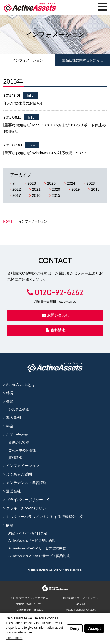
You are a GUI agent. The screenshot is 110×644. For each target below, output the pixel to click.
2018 (95, 189)
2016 (36, 195)
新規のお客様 (19, 443)
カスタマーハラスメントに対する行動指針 (41, 517)
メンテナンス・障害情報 (26, 483)
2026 (32, 183)
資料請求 (56, 330)
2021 (36, 189)
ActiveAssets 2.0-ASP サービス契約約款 (39, 556)
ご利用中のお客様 (22, 450)
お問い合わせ (56, 315)
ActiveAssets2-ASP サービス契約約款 (37, 548)
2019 (76, 189)
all (14, 183)
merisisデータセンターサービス (29, 598)
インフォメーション (28, 60)
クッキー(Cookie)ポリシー (28, 508)
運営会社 (13, 491)
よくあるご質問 (19, 474)
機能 (10, 401)
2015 (56, 195)
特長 (10, 393)
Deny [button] (75, 628)
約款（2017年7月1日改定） (29, 533)
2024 (71, 183)
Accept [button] (94, 628)
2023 (91, 183)
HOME (8, 221)
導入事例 (13, 418)
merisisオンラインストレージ (81, 598)
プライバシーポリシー (24, 500)
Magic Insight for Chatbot (81, 610)
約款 (10, 525)
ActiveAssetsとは (21, 385)
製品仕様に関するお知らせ (83, 60)
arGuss (81, 604)
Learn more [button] (14, 638)
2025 (51, 183)
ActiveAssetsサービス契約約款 (32, 541)
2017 (17, 195)
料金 (10, 426)
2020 (56, 189)
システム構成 (19, 409)
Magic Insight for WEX (30, 610)
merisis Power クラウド (29, 604)
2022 (17, 189)
